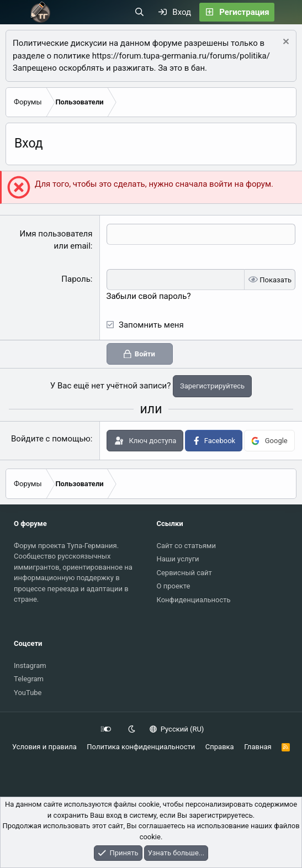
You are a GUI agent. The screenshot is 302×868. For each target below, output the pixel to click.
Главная (258, 747)
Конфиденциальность (194, 600)
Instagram (30, 666)
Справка (220, 747)
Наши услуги (178, 559)
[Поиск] (139, 12)
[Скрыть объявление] (285, 43)
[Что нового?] (288, 12)
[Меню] (15, 12)
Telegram (29, 679)
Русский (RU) (177, 729)
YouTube (28, 693)
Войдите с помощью (51, 439)
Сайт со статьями (186, 546)
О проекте (174, 586)
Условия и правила (44, 747)
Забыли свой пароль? (149, 296)
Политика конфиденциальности (141, 747)
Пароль (76, 279)
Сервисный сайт (184, 573)
